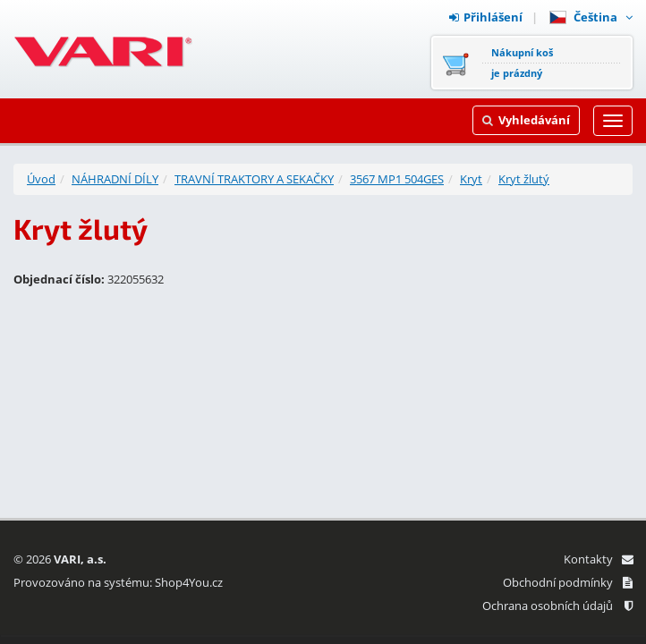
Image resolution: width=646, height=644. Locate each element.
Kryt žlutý (524, 179)
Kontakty (598, 559)
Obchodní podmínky (568, 582)
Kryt (471, 179)
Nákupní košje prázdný (522, 63)
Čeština (591, 17)
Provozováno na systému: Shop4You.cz (118, 582)
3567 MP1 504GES (397, 179)
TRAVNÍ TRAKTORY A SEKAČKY (254, 179)
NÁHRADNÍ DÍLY (115, 179)
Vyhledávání (526, 120)
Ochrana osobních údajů (557, 606)
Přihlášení (486, 17)
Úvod (41, 179)
